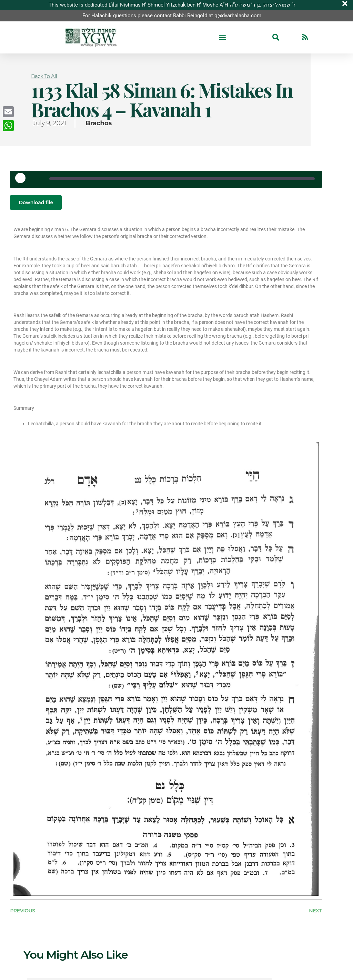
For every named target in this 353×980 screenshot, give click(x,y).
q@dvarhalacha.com (238, 16)
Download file (36, 202)
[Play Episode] (23, 180)
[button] (222, 37)
